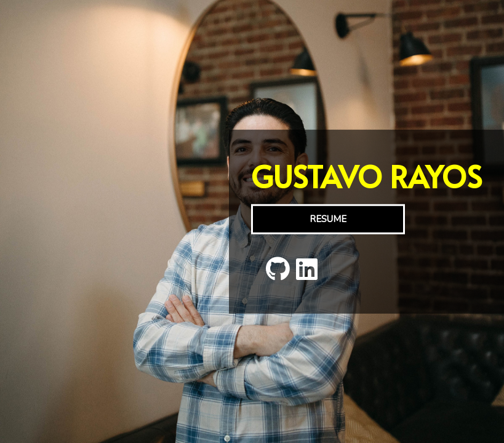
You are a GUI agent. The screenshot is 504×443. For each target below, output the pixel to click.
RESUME (328, 219)
